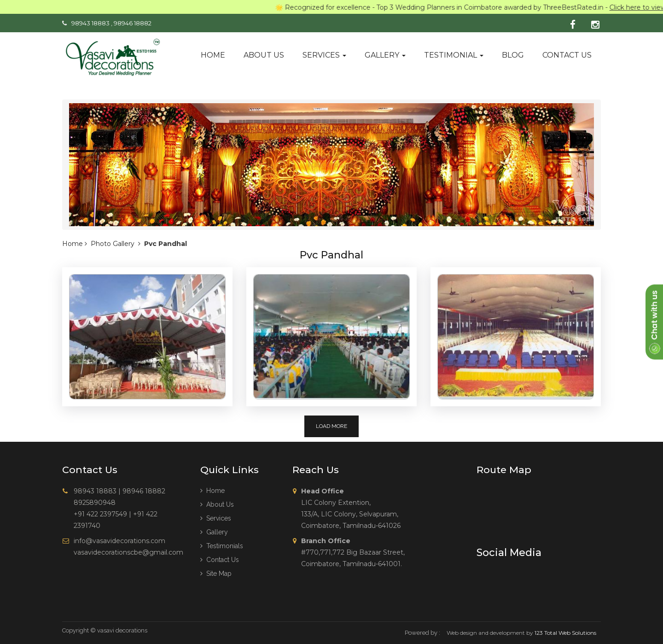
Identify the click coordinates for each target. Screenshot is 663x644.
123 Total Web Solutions (565, 633)
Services (324, 55)
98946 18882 (133, 23)
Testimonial (454, 55)
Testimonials (222, 546)
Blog (513, 55)
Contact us (567, 55)
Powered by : (422, 633)
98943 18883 (90, 23)
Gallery (385, 55)
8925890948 (95, 503)
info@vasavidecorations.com (119, 541)
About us (264, 55)
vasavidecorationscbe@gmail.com (128, 552)
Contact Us (220, 560)
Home (213, 55)
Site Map (216, 574)
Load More (331, 426)
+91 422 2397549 (100, 514)
